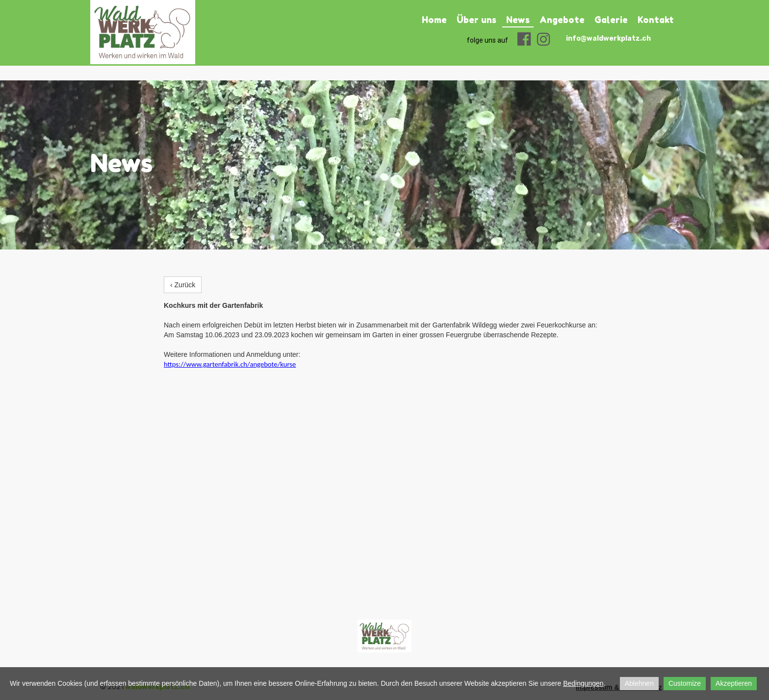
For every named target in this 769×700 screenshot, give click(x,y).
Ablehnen (639, 683)
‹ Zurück (183, 285)
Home (434, 20)
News (518, 20)
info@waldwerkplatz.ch (608, 38)
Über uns (476, 20)
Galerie (611, 20)
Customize (685, 683)
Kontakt (656, 20)
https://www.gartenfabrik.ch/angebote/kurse (230, 364)
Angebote (562, 20)
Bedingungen (583, 683)
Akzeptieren (734, 683)
